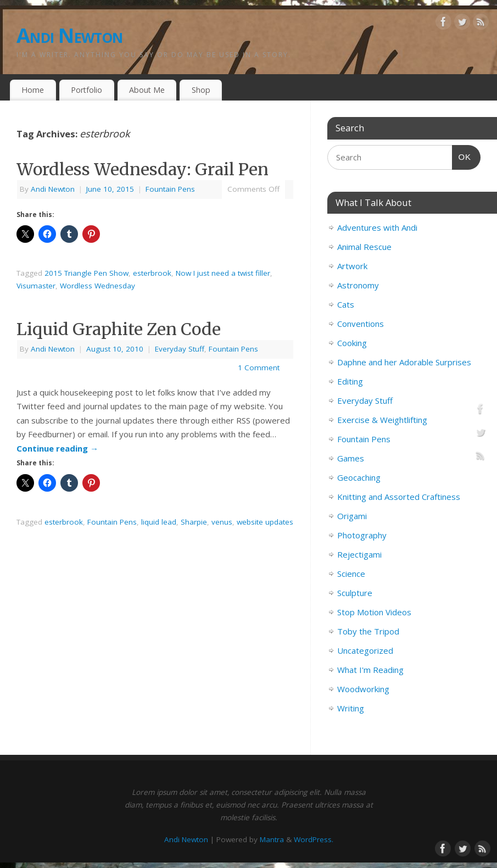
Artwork (352, 266)
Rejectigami (359, 554)
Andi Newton (69, 35)
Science (351, 574)
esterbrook (152, 273)
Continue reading (57, 448)
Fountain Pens (170, 189)
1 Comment (259, 368)
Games (351, 458)
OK (462, 155)
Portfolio (86, 90)
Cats (346, 304)
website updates (265, 522)
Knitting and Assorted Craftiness (399, 497)
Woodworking (363, 689)
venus (222, 522)
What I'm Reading (370, 670)
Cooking (352, 343)
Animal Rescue (364, 247)
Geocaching (359, 477)
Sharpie (194, 522)
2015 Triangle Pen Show (86, 273)
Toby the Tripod (368, 631)
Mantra (272, 839)
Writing (351, 708)
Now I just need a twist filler (223, 273)
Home (33, 90)
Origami (352, 516)
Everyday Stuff (180, 349)
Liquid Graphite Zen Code (119, 329)
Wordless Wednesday (97, 286)
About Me (147, 90)
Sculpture (355, 593)
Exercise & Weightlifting (382, 420)
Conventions (361, 324)
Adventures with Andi (377, 227)
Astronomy (358, 285)
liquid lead (159, 522)
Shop (201, 90)
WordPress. (314, 839)
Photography (362, 535)
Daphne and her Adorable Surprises (404, 362)
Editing (350, 381)
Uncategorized (365, 650)
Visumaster (36, 286)
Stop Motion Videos (374, 612)
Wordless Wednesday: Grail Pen (143, 169)
